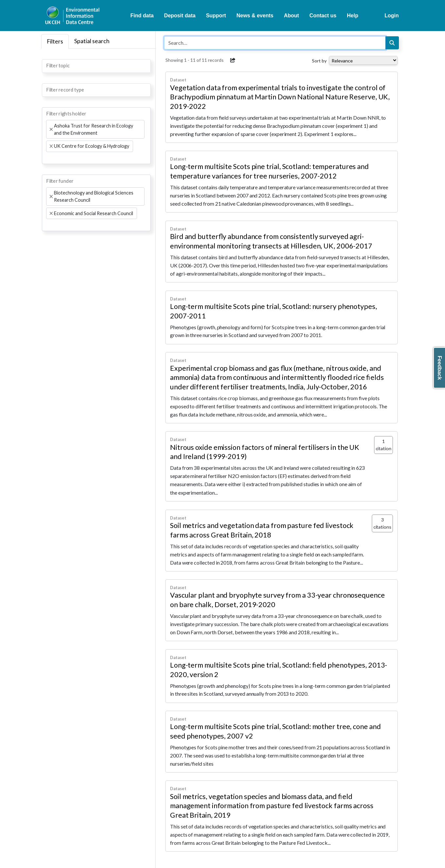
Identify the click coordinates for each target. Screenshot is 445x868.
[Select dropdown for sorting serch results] (363, 60)
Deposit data (180, 16)
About (291, 16)
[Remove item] (51, 129)
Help (353, 16)
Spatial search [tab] (92, 41)
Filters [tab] (55, 41)
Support (216, 16)
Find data (142, 16)
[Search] (392, 43)
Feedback (440, 368)
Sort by (319, 61)
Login (392, 16)
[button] (233, 60)
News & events (255, 16)
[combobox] (96, 66)
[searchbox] (48, 65)
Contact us (323, 16)
